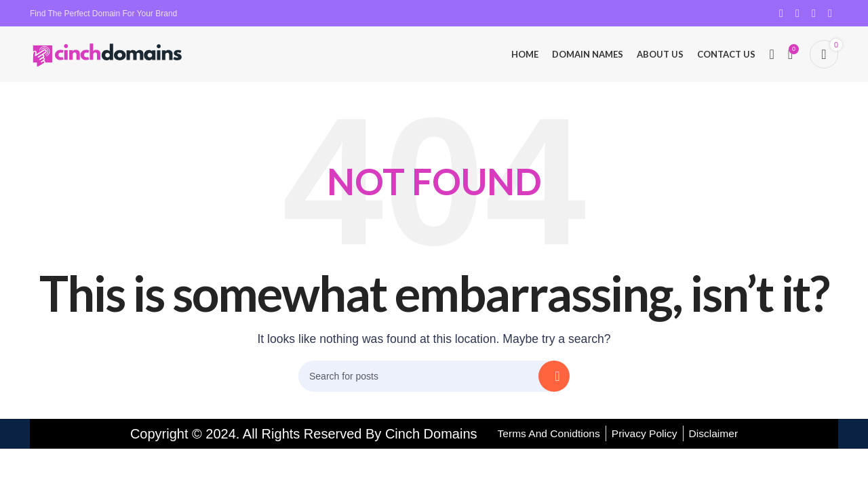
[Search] (771, 58)
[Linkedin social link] (830, 13)
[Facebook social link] (781, 13)
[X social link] (797, 13)
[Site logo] (108, 57)
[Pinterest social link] (814, 13)
